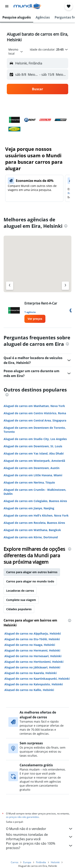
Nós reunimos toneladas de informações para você (39, 837)
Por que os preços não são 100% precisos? (39, 846)
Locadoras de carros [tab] (20, 591)
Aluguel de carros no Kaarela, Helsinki (30, 673)
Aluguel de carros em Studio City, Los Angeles (35, 439)
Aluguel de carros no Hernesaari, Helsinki (33, 656)
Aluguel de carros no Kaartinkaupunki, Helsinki (37, 679)
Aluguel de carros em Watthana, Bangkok (32, 530)
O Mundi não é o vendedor (39, 829)
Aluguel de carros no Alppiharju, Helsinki (33, 633)
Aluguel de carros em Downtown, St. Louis (33, 446)
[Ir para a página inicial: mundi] (27, 6)
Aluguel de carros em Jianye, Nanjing (29, 508)
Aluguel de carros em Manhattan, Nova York (34, 406)
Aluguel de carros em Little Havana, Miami (33, 475)
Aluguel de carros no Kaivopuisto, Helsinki (34, 684)
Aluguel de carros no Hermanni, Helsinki (32, 650)
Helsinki (55, 862)
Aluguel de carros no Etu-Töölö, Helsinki (32, 639)
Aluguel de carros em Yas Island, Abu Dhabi (34, 453)
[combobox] (16, 52)
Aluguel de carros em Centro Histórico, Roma (35, 413)
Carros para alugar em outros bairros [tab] (32, 572)
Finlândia (41, 862)
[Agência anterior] (10, 286)
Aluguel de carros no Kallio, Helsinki (29, 690)
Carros (15, 862)
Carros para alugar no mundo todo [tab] (30, 581)
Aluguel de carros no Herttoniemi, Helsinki (34, 662)
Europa (27, 862)
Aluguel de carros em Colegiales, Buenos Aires (35, 501)
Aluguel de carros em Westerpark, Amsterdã (34, 461)
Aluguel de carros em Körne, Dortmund (31, 537)
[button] (7, 6)
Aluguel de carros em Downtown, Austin (31, 468)
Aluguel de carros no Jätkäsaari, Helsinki (32, 667)
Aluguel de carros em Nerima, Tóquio (29, 482)
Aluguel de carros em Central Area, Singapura (35, 420)
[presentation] (66, 226)
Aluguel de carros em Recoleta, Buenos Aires (34, 523)
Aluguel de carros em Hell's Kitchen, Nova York (36, 515)
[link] (35, 319)
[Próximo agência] (65, 286)
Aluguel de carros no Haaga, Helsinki (30, 645)
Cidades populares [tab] (19, 609)
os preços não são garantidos (22, 817)
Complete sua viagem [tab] (21, 600)
